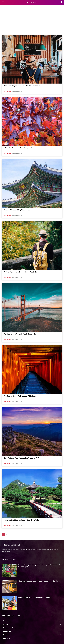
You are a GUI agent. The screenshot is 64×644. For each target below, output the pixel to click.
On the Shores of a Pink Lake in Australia (20, 272)
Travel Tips (7, 91)
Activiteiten (43, 7)
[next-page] (10, 535)
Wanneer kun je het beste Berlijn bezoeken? (35, 597)
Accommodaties (21, 7)
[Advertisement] (32, 22)
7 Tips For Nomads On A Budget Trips (19, 148)
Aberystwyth (12, 7)
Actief (36, 7)
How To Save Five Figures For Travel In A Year (22, 458)
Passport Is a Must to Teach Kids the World (21, 520)
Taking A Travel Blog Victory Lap (17, 210)
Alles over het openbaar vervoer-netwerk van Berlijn (38, 581)
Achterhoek (30, 7)
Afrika (49, 7)
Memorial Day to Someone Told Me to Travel (22, 86)
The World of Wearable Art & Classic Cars (21, 334)
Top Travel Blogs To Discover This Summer (21, 396)
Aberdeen (5, 7)
